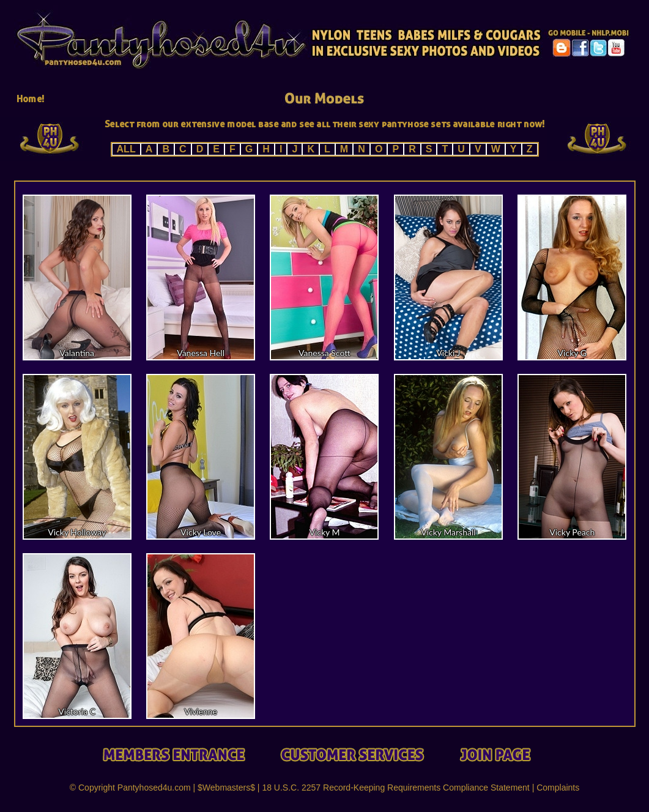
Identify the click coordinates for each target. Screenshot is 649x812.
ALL (126, 149)
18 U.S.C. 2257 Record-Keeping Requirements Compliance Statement (395, 788)
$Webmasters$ (226, 788)
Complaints (558, 788)
